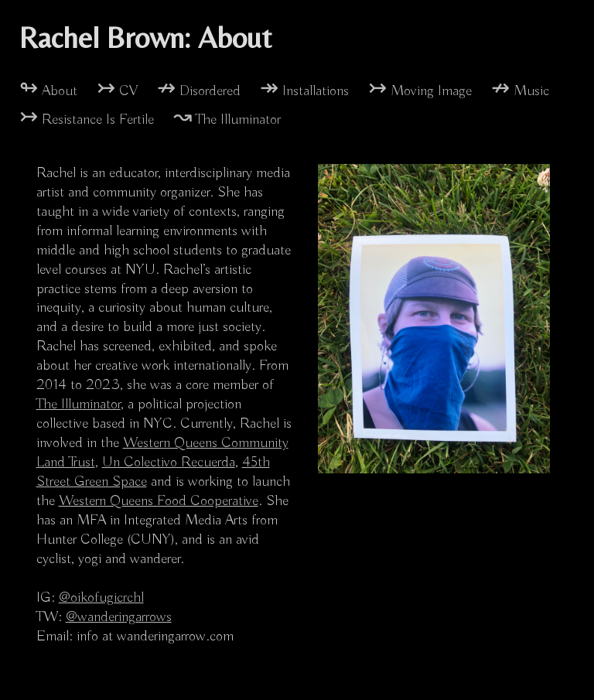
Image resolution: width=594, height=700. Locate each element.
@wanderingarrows (119, 617)
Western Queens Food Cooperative (159, 501)
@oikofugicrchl (101, 598)
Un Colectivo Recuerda (169, 463)
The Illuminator (79, 405)
